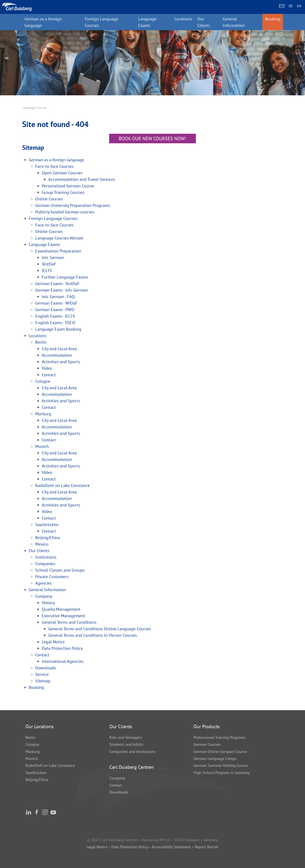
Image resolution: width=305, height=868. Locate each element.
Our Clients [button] (203, 22)
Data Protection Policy (130, 847)
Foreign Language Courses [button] (102, 22)
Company (117, 778)
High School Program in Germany (222, 773)
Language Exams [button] (147, 22)
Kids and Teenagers (126, 737)
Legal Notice (97, 847)
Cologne (32, 744)
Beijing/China (37, 780)
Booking (273, 19)
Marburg (32, 752)
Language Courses (34, 108)
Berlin (30, 737)
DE (291, 6)
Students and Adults (126, 744)
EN (299, 6)
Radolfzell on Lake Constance (50, 765)
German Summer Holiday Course (221, 765)
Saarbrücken (36, 773)
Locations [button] (183, 19)
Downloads (119, 792)
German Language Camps (215, 758)
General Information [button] (234, 22)
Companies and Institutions (132, 752)
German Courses (207, 744)
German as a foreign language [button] (43, 22)
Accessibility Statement (171, 847)
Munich (32, 758)
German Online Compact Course (220, 752)
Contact (116, 785)
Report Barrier (207, 847)
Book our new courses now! (152, 138)
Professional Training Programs (220, 737)
